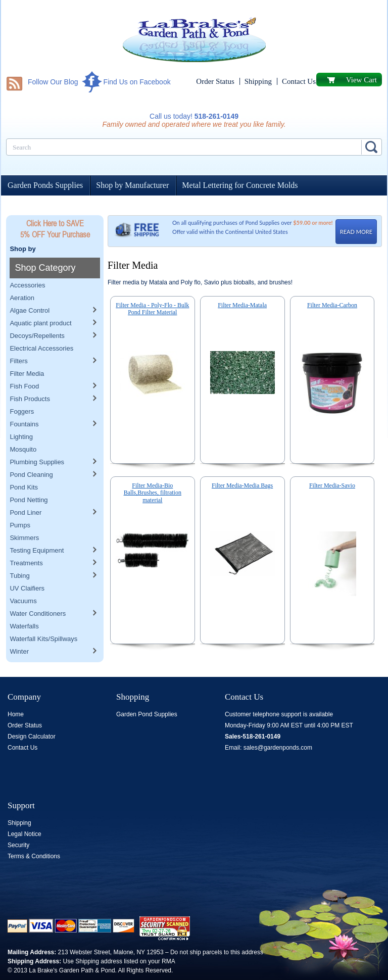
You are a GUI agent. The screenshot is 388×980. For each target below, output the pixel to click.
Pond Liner (26, 492)
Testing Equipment (37, 530)
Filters (18, 340)
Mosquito (23, 429)
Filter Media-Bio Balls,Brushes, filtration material (153, 493)
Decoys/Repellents (37, 315)
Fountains (24, 403)
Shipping (258, 81)
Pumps (20, 504)
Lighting (21, 416)
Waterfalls (24, 605)
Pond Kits (24, 467)
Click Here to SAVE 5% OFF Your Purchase (55, 229)
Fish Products (30, 378)
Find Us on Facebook (137, 82)
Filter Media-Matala (242, 305)
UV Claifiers (27, 568)
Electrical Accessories (41, 328)
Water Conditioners (38, 593)
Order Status (215, 81)
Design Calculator (32, 737)
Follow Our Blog (53, 82)
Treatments (26, 542)
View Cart (361, 80)
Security (18, 845)
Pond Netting (29, 479)
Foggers (22, 391)
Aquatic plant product (40, 302)
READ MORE (356, 232)
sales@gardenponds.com (278, 748)
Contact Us (299, 81)
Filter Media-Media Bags (242, 485)
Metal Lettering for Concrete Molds (240, 185)
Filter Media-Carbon (332, 305)
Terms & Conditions (34, 856)
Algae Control (30, 290)
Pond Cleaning (31, 454)
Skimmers (24, 517)
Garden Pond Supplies (147, 714)
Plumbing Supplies (37, 441)
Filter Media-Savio (332, 485)
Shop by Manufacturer (132, 185)
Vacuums (23, 580)
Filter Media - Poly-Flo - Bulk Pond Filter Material (152, 309)
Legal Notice (25, 834)
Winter (19, 631)
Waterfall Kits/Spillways (43, 618)
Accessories (27, 264)
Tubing (19, 555)
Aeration (22, 277)
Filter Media (27, 353)
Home (16, 714)
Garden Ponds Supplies (45, 185)
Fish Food (24, 365)
